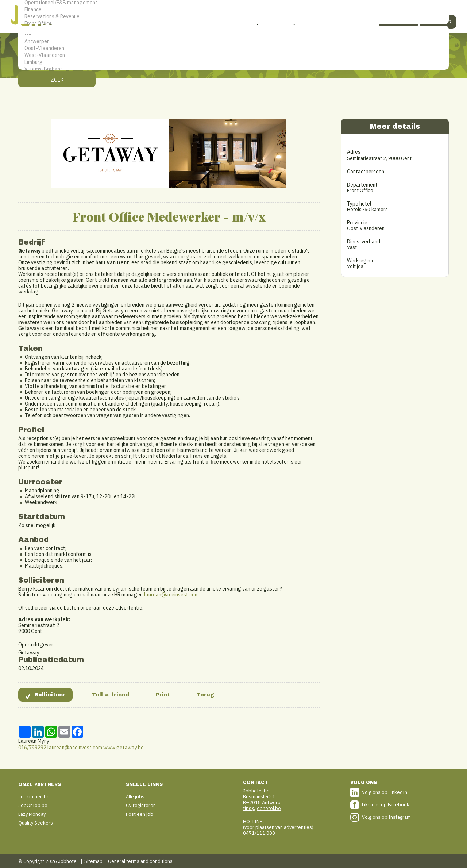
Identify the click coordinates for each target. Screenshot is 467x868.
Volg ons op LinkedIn (385, 792)
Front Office (233, 24)
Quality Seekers (36, 823)
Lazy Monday (32, 814)
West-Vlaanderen (233, 55)
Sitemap (93, 861)
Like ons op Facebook (386, 805)
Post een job (140, 814)
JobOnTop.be (33, 805)
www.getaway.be (123, 748)
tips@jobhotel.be (262, 808)
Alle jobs (135, 797)
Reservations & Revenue (233, 17)
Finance (233, 10)
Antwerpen (233, 41)
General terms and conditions (140, 861)
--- (233, 34)
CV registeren (141, 805)
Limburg (233, 62)
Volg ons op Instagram (386, 817)
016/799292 (32, 748)
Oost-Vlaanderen (233, 48)
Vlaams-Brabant (233, 69)
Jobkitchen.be (34, 797)
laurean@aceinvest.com (171, 595)
